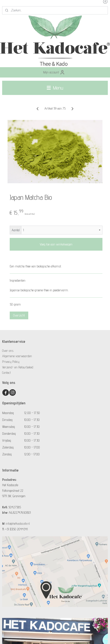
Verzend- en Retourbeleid (18, 367)
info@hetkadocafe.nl (18, 524)
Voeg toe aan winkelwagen (56, 244)
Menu (55, 88)
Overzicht (19, 315)
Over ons (8, 351)
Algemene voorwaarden (17, 356)
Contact (6, 373)
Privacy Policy (11, 362)
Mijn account (54, 72)
